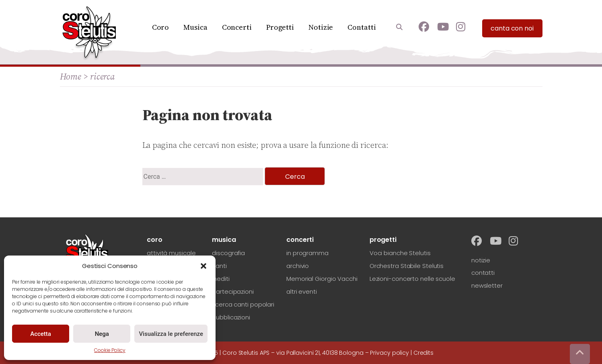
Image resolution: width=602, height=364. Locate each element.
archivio (298, 266)
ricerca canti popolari (243, 304)
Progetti (280, 27)
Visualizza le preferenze (171, 334)
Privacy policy (389, 353)
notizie (481, 260)
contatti (483, 273)
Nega (102, 334)
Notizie (321, 27)
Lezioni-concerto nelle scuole (412, 279)
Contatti (362, 27)
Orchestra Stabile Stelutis (407, 266)
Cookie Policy (110, 350)
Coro (161, 27)
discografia (228, 253)
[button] (203, 266)
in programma (307, 253)
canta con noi (512, 28)
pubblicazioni (231, 317)
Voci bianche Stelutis (400, 253)
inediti (221, 279)
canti (219, 266)
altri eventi (302, 291)
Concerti (237, 27)
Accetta (41, 334)
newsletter (487, 285)
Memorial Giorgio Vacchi (322, 279)
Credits (423, 353)
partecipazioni (233, 291)
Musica (195, 27)
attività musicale (171, 253)
